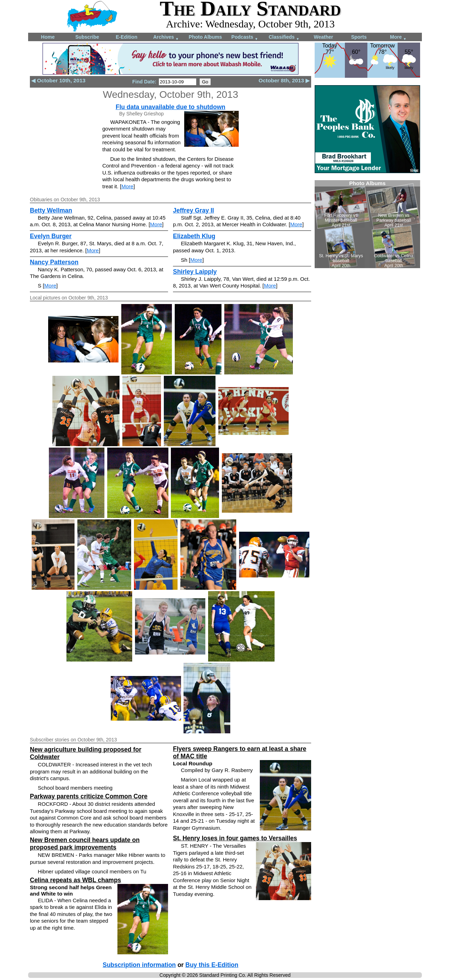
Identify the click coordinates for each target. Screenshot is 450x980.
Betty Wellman (51, 210)
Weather (324, 37)
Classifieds (284, 37)
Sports (359, 37)
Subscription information (139, 965)
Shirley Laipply (195, 272)
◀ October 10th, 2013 (58, 80)
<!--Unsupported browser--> (367, 224)
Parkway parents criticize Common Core (89, 796)
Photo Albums (205, 37)
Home (48, 37)
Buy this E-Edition (212, 965)
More (398, 37)
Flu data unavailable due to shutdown (171, 107)
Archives (166, 37)
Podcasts (245, 37)
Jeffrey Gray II (194, 210)
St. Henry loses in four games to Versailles (235, 838)
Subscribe (87, 37)
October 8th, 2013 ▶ (284, 80)
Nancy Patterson (54, 262)
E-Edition (126, 37)
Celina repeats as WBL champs (75, 880)
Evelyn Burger (51, 236)
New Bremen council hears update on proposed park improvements (85, 844)
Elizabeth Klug (194, 236)
